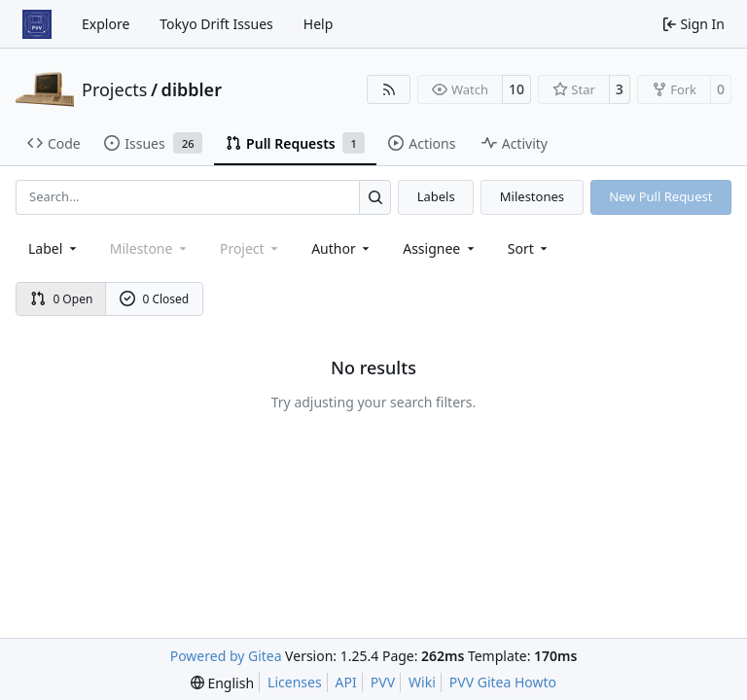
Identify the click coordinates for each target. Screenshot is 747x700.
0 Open (62, 299)
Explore (106, 24)
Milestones (532, 196)
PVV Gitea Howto (503, 682)
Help (319, 24)
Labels (436, 196)
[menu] (530, 248)
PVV (383, 682)
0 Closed (155, 299)
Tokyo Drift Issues (216, 24)
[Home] (37, 24)
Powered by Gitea (226, 656)
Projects (114, 89)
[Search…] (375, 197)
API (346, 682)
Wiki (422, 682)
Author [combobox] (342, 248)
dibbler (192, 89)
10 (516, 89)
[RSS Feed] (389, 89)
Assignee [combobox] (440, 248)
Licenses (295, 682)
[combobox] (54, 248)
